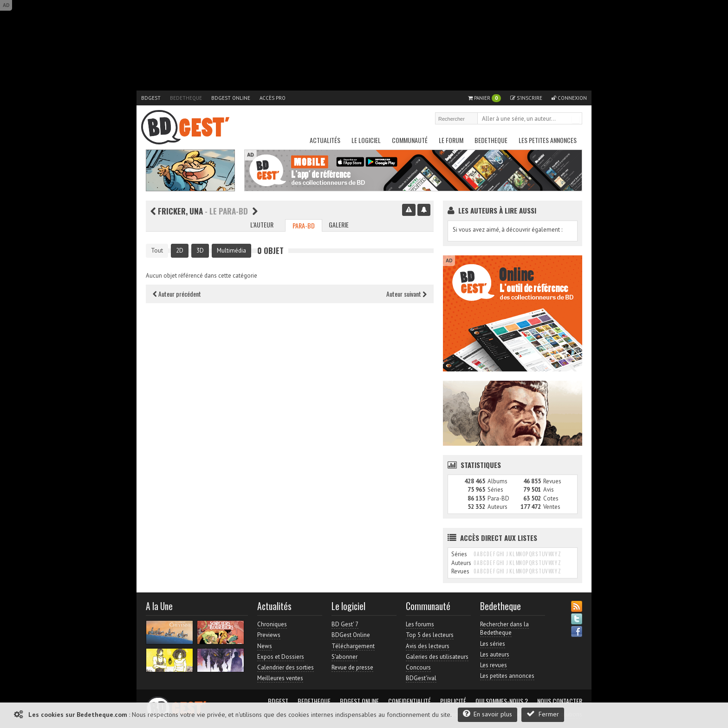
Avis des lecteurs (428, 646)
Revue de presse (352, 667)
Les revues (494, 665)
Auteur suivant (406, 294)
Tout (157, 250)
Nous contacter (560, 701)
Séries (495, 490)
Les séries (493, 644)
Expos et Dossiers (281, 657)
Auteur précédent (177, 294)
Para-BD (304, 225)
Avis (549, 490)
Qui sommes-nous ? (502, 701)
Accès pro (273, 98)
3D (200, 250)
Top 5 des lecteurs (430, 635)
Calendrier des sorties (286, 667)
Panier (484, 98)
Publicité (453, 701)
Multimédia (231, 250)
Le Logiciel (366, 140)
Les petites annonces (548, 140)
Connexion (569, 98)
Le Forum (451, 140)
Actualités (325, 140)
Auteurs (497, 507)
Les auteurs (495, 654)
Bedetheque (186, 98)
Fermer (543, 714)
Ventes (552, 507)
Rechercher (576, 119)
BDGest (151, 98)
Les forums (420, 624)
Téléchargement (353, 646)
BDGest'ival (421, 678)
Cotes (551, 498)
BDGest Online (231, 98)
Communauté (410, 140)
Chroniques (272, 624)
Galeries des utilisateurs (437, 657)
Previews (269, 635)
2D (180, 250)
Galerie (339, 224)
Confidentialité (409, 701)
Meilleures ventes (280, 678)
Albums (497, 481)
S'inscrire (526, 98)
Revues (552, 481)
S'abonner (344, 657)
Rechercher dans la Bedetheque (504, 628)
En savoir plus (487, 714)
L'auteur (262, 224)
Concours (418, 667)
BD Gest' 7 (345, 624)
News (265, 646)
